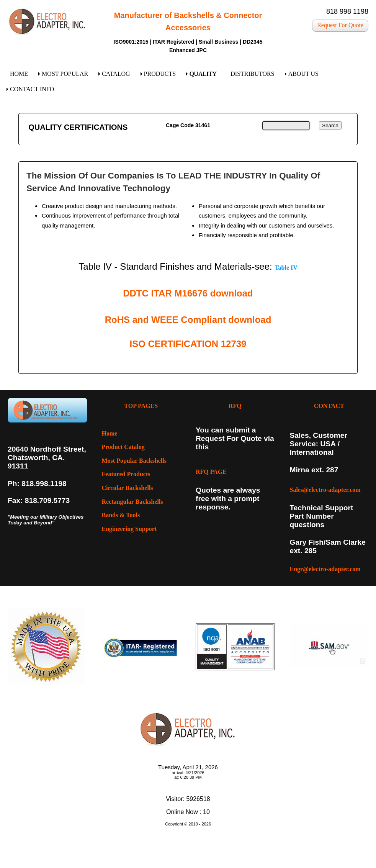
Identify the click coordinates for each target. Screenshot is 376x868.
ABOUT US (303, 74)
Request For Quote (340, 25)
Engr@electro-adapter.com (325, 569)
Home (110, 433)
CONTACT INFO (32, 89)
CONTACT (329, 406)
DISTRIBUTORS (252, 74)
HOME (19, 74)
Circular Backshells (128, 488)
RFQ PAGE (211, 472)
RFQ (235, 406)
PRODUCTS (160, 74)
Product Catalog (123, 447)
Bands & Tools (121, 515)
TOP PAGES (141, 406)
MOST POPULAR (65, 74)
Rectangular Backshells (132, 502)
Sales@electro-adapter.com (325, 490)
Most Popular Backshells (134, 461)
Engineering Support (129, 529)
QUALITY (203, 74)
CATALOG (116, 74)
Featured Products (126, 474)
